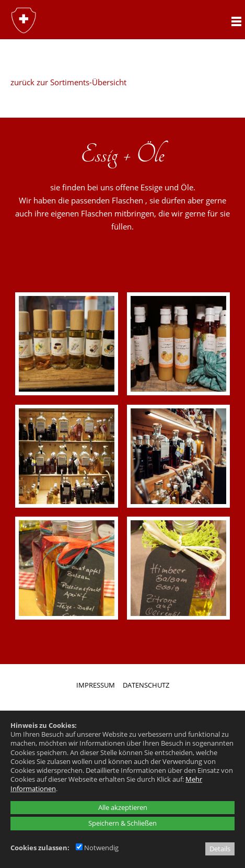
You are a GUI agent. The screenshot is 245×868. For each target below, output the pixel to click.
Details (220, 849)
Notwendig (97, 848)
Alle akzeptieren (123, 807)
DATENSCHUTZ (146, 685)
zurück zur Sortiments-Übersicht (68, 82)
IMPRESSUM (96, 685)
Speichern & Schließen (122, 823)
